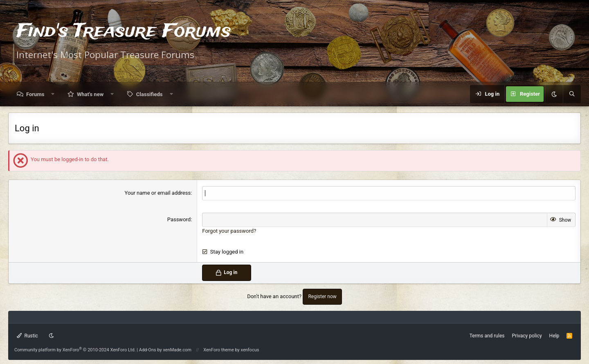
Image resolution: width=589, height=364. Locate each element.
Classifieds (149, 94)
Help (554, 336)
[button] (53, 94)
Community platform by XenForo (75, 350)
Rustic (27, 336)
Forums (35, 94)
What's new (90, 94)
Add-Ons (148, 350)
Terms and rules (487, 336)
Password (179, 219)
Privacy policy (527, 336)
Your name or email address (158, 193)
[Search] (572, 94)
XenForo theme (219, 350)
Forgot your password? (229, 231)
